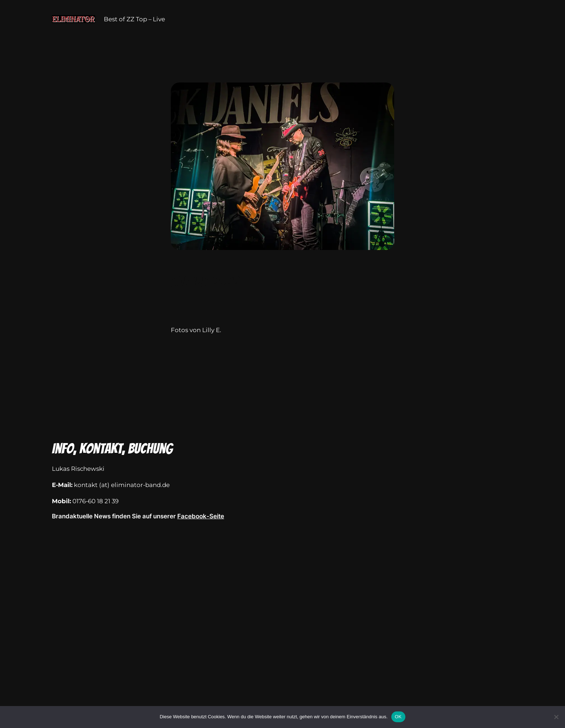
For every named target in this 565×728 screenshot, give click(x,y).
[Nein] (556, 717)
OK (398, 717)
